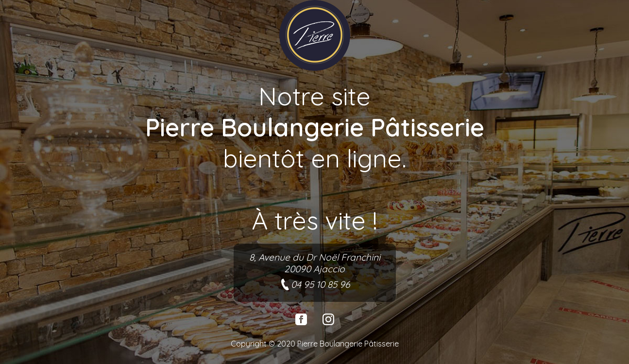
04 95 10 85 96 (314, 284)
